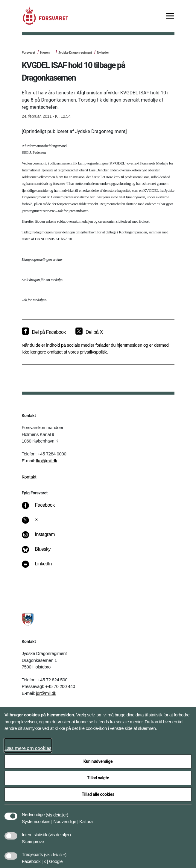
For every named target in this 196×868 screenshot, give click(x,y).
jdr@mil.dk (46, 693)
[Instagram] (42, 538)
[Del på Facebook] (44, 332)
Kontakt (29, 477)
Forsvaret (29, 52)
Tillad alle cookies (98, 794)
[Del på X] (89, 332)
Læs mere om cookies (28, 748)
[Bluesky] (40, 552)
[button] (57, 812)
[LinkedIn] (41, 567)
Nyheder (103, 52)
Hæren (45, 52)
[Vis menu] (170, 16)
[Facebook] (42, 508)
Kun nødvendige (98, 761)
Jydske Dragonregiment (75, 52)
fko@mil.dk (47, 461)
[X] (37, 523)
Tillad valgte (98, 778)
